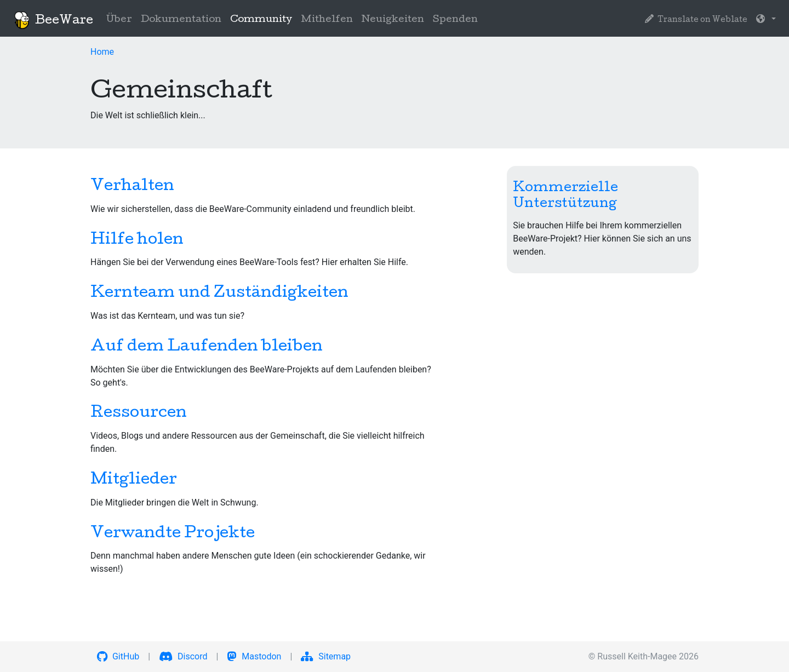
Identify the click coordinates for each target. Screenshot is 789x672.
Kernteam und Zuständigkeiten (219, 294)
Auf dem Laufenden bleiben (207, 347)
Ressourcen (139, 413)
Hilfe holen (137, 240)
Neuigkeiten (393, 20)
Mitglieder (134, 480)
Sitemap (326, 656)
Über (119, 20)
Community (263, 19)
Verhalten (132, 187)
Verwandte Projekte (173, 534)
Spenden (455, 20)
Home (102, 52)
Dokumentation (181, 20)
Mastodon (254, 656)
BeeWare (53, 20)
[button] (766, 20)
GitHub (118, 656)
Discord (183, 656)
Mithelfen (327, 20)
